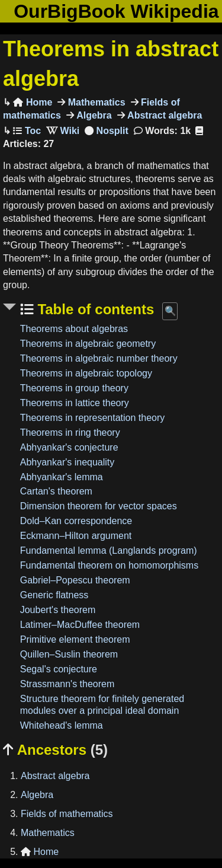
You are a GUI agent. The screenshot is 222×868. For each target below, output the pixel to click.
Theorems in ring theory (70, 433)
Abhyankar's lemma (62, 477)
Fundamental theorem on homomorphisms (109, 565)
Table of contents (94, 309)
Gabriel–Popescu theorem (75, 580)
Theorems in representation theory (93, 418)
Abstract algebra (164, 115)
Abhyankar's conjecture (69, 447)
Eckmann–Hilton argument (76, 536)
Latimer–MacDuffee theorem (80, 625)
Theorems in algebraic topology (86, 373)
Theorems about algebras (74, 329)
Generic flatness (54, 595)
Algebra (93, 115)
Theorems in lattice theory (75, 403)
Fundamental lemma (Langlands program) (109, 551)
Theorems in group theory (74, 388)
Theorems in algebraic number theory (99, 358)
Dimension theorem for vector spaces (99, 506)
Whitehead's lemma (62, 725)
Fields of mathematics (67, 814)
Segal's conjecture (59, 669)
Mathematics (95, 102)
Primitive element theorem (75, 639)
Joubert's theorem (58, 610)
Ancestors (55, 750)
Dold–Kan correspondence (76, 521)
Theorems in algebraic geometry (88, 344)
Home (33, 102)
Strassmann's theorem (67, 684)
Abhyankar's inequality (67, 462)
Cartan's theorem (56, 491)
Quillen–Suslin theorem (69, 654)
